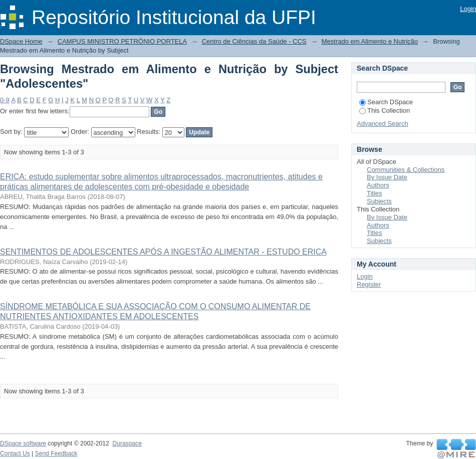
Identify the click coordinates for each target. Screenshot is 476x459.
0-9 (5, 100)
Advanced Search (383, 124)
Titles (375, 193)
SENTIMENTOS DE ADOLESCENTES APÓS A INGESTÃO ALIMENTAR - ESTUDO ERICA (163, 252)
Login (468, 9)
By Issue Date (387, 177)
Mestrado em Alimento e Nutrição (370, 41)
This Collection (385, 110)
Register (369, 284)
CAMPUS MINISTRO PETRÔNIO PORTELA (122, 41)
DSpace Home (21, 41)
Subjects (379, 201)
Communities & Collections (406, 170)
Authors (378, 185)
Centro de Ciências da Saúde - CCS (254, 41)
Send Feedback (56, 453)
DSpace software (23, 443)
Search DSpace (386, 102)
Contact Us (15, 453)
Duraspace (127, 443)
